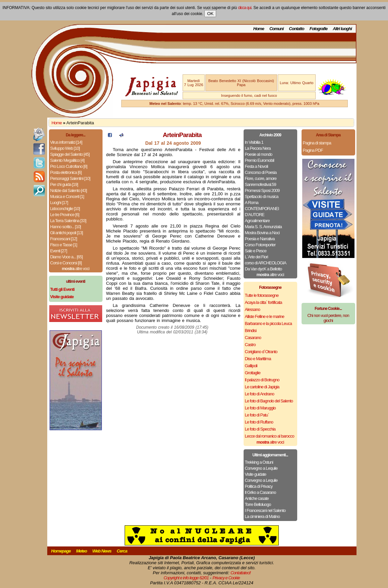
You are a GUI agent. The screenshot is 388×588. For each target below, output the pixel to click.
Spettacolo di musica (262, 197)
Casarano (253, 338)
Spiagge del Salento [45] (70, 154)
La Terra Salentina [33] (68, 221)
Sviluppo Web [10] (65, 148)
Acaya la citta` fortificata (264, 302)
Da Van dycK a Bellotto (264, 269)
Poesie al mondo (259, 154)
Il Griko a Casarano (261, 492)
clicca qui (244, 8)
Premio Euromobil (260, 160)
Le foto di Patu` (257, 415)
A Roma (252, 203)
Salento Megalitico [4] (67, 160)
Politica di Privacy (259, 486)
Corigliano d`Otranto (261, 352)
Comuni (276, 29)
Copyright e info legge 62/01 (186, 578)
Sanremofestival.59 (261, 184)
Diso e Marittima (258, 359)
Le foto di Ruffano (259, 422)
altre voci (76, 269)
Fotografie (319, 29)
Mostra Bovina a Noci (262, 233)
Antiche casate (257, 498)
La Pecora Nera (258, 148)
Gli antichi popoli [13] (67, 233)
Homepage (61, 551)
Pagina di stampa (317, 143)
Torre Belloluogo (258, 504)
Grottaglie (253, 373)
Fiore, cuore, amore (261, 178)
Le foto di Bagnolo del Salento (269, 401)
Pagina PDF (313, 150)
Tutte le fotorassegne (262, 295)
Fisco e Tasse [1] (64, 245)
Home (259, 29)
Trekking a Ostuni (259, 462)
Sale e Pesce (256, 251)
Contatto (296, 29)
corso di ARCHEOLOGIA (266, 263)
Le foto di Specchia (260, 429)
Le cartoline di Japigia (262, 387)
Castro (250, 345)
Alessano (252, 309)
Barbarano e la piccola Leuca (268, 323)
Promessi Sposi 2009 (262, 190)
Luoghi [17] (59, 203)
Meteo (82, 551)
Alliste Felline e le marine (265, 316)
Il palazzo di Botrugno (262, 380)
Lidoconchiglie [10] (65, 209)
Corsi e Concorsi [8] (66, 263)
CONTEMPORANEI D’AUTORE (262, 212)
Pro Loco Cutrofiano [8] (69, 166)
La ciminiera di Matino (262, 516)
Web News (102, 551)
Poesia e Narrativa (260, 239)
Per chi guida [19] (64, 184)
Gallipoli (251, 366)
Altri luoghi (342, 29)
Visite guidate (256, 474)
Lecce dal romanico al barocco (270, 436)
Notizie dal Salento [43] (69, 190)
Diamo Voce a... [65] (67, 257)
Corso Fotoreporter (260, 245)
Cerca (122, 551)
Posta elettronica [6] (66, 172)
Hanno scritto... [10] (66, 227)
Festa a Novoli (256, 166)
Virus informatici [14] (66, 142)
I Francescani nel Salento (265, 510)
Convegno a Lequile (261, 468)
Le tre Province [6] (65, 215)
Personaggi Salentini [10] (70, 178)
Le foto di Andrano (260, 394)
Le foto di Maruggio (260, 408)
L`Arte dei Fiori (256, 257)
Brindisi (251, 331)
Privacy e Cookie (226, 578)
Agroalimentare (257, 221)
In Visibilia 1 (254, 142)
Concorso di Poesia (261, 172)
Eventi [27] (59, 251)
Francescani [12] (64, 239)
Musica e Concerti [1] (67, 197)
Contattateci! (241, 573)
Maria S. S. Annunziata (263, 227)
